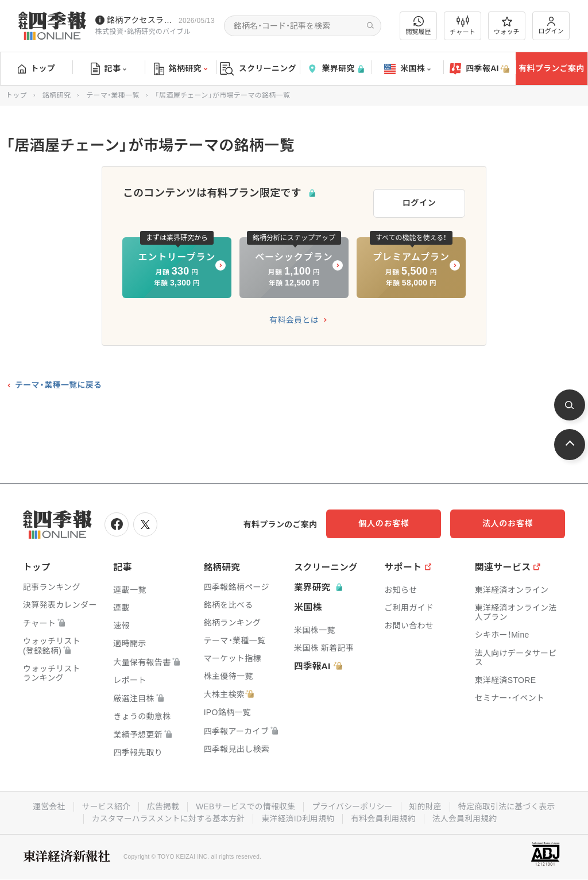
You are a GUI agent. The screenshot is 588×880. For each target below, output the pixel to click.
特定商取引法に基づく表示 (509, 804)
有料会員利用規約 (385, 815)
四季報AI (479, 69)
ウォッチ (507, 26)
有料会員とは (294, 318)
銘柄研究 (181, 69)
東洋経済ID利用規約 (298, 815)
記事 (109, 69)
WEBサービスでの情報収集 (245, 804)
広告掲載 (161, 804)
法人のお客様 (513, 522)
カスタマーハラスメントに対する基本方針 (167, 815)
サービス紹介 (103, 804)
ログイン (551, 26)
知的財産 (427, 804)
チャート (463, 26)
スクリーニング (258, 69)
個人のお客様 (399, 522)
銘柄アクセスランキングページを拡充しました (140, 20)
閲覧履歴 (419, 26)
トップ (36, 68)
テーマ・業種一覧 (113, 95)
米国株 (407, 69)
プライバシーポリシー (353, 804)
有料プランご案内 (551, 68)
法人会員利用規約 (467, 815)
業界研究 (335, 69)
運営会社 (46, 804)
